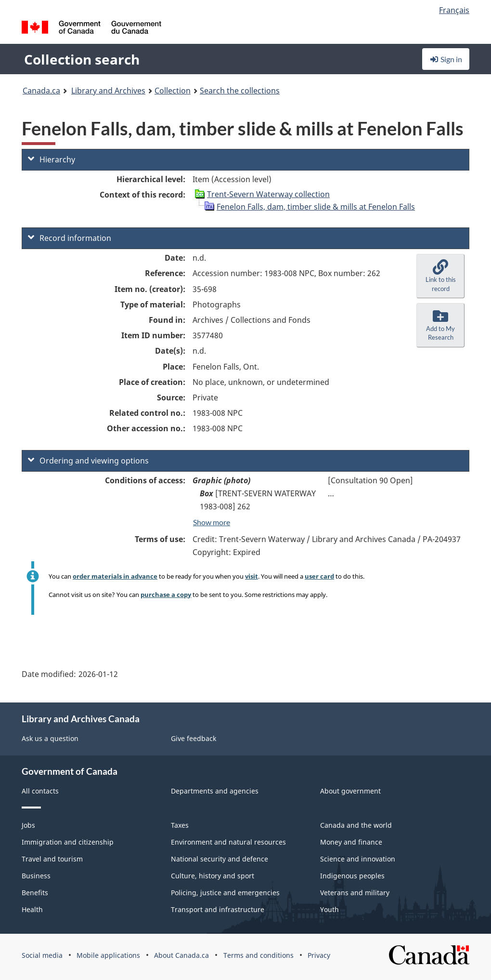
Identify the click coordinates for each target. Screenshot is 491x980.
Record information (70, 238)
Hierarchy (52, 159)
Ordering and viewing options (88, 461)
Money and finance (351, 842)
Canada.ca (41, 91)
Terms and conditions (258, 955)
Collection (173, 91)
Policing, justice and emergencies (225, 893)
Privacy (319, 955)
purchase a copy (166, 595)
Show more (212, 522)
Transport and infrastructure (218, 909)
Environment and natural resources (228, 842)
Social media (42, 955)
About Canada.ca (181, 955)
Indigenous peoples (352, 876)
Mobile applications (108, 955)
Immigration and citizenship (68, 842)
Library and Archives (108, 91)
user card (319, 576)
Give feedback (194, 738)
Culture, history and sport (213, 876)
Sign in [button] (446, 59)
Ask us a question (50, 738)
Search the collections (240, 91)
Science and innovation (358, 859)
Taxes (180, 825)
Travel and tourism (52, 859)
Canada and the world (356, 825)
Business (36, 876)
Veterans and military (355, 893)
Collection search (82, 59)
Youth (329, 909)
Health (32, 909)
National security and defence (220, 859)
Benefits (35, 893)
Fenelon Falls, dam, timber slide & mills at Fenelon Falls (316, 207)
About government (350, 791)
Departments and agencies (215, 791)
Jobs (28, 825)
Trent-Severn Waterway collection (268, 194)
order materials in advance (115, 576)
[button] (440, 276)
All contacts (40, 791)
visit (252, 576)
